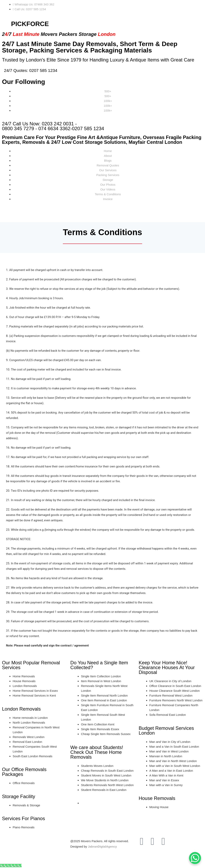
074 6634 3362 (54, 128)
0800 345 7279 (18, 128)
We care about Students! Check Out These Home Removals (97, 752)
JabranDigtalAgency (102, 846)
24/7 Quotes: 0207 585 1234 (31, 70)
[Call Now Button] (11, 865)
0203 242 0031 (58, 124)
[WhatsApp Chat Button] (195, 858)
